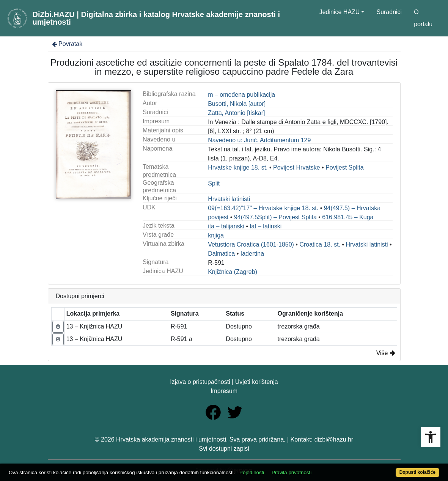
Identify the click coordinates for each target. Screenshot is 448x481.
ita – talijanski (226, 226)
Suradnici (389, 12)
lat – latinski (266, 226)
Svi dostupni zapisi (224, 449)
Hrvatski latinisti (229, 199)
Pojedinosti (252, 472)
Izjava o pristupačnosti (200, 382)
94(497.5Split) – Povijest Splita (275, 217)
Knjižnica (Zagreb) (233, 272)
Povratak (67, 44)
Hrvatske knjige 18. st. (238, 167)
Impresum (224, 391)
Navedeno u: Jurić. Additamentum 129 (259, 140)
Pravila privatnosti (292, 472)
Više (386, 353)
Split (214, 183)
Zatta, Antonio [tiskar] (236, 113)
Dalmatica (221, 254)
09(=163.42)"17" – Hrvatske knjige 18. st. (263, 208)
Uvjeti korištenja (257, 382)
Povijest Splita (345, 167)
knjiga (216, 235)
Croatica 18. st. (320, 244)
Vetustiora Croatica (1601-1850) (251, 244)
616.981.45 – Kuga (348, 217)
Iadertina (252, 254)
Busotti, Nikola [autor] (237, 104)
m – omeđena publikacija (241, 95)
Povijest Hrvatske (297, 167)
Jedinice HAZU (340, 12)
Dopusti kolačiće (417, 472)
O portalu (423, 18)
